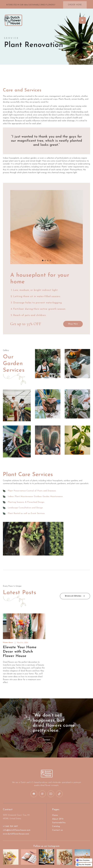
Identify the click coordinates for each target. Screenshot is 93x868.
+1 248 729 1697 (10, 830)
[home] (13, 20)
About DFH (58, 822)
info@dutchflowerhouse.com (17, 833)
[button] (82, 20)
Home (55, 818)
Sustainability (59, 826)
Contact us (58, 833)
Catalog (56, 830)
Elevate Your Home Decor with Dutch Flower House (20, 655)
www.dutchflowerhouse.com (16, 837)
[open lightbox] (48, 370)
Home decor (8, 646)
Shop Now (71, 323)
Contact (43, 740)
